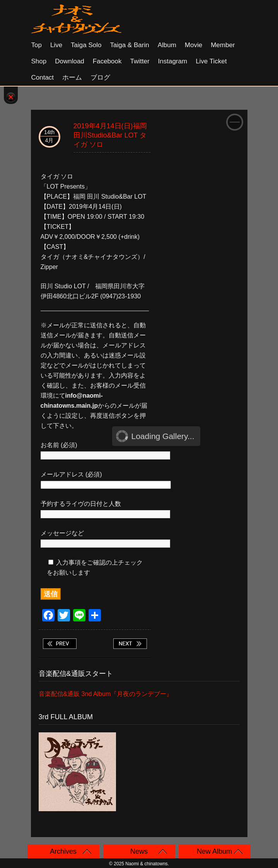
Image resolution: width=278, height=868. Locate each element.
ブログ (100, 77)
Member (223, 45)
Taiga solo (86, 45)
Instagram (173, 61)
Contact (43, 77)
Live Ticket (211, 61)
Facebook (107, 61)
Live (56, 45)
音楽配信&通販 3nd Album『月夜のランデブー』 (106, 694)
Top (37, 45)
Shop (39, 61)
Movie (194, 45)
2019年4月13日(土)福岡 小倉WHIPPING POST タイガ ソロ (60, 644)
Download (70, 61)
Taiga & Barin (130, 45)
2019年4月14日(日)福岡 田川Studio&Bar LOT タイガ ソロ (110, 135)
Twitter (140, 61)
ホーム (72, 77)
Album (167, 45)
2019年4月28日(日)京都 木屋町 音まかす (130, 644)
